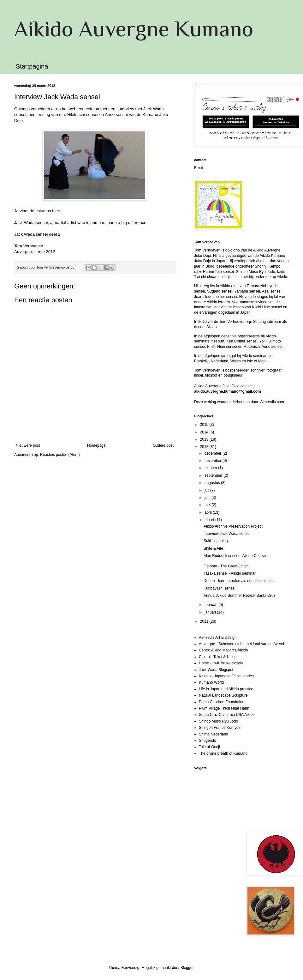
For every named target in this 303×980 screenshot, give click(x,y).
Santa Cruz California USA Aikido (227, 715)
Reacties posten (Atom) (60, 455)
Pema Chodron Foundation (222, 702)
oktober (211, 468)
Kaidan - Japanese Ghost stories (226, 676)
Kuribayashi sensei (220, 588)
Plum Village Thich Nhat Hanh (224, 708)
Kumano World (211, 682)
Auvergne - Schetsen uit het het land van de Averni (241, 644)
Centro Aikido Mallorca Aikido (223, 650)
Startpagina (32, 66)
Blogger (187, 968)
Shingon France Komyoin (220, 728)
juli (207, 490)
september (214, 475)
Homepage (96, 445)
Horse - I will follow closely (221, 663)
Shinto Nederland (214, 734)
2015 (205, 425)
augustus (213, 483)
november (214, 461)
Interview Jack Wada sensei (227, 534)
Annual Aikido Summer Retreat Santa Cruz (239, 596)
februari (211, 605)
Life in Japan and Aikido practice (226, 689)
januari (211, 612)
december (214, 453)
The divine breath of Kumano (223, 753)
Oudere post (163, 445)
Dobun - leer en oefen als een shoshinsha (239, 581)
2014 (205, 432)
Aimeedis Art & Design (218, 638)
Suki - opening (216, 541)
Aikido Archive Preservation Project (233, 526)
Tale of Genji (209, 747)
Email (199, 168)
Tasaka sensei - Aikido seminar (230, 573)
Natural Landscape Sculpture (223, 695)
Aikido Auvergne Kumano (134, 29)
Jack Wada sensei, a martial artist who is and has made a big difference (80, 223)
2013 (205, 439)
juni (208, 498)
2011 (205, 621)
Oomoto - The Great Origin (226, 566)
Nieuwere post (28, 445)
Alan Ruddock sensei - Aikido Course (235, 556)
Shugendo (208, 741)
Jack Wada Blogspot (216, 670)
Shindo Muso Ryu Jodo (218, 721)
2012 (205, 447)
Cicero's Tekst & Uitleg (218, 657)
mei (208, 505)
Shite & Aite (213, 548)
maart (210, 520)
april (209, 512)
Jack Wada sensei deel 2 (37, 234)
